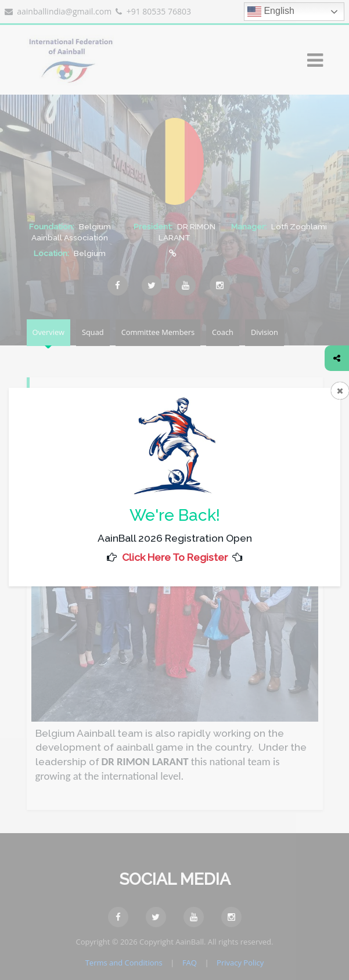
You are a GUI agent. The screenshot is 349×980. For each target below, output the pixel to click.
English (271, 12)
